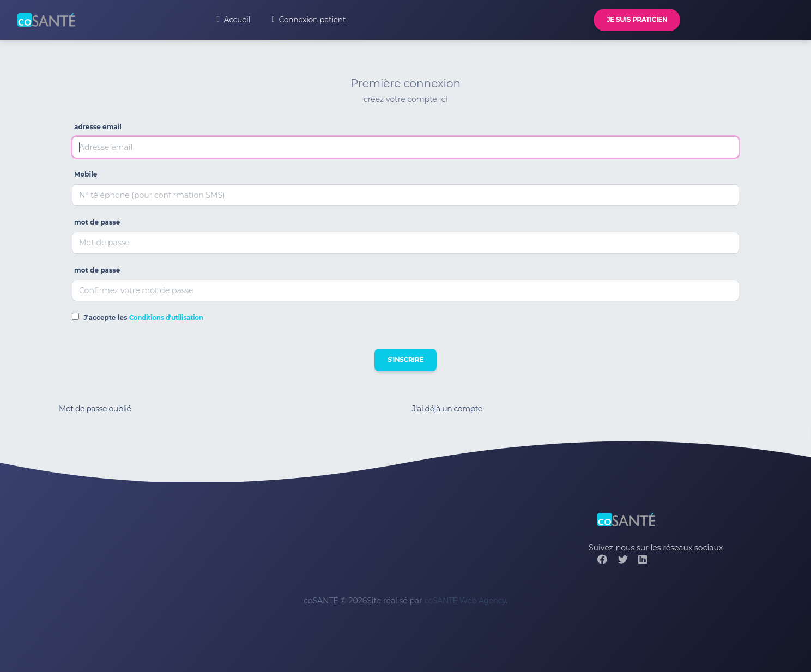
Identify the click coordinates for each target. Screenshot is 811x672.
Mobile (86, 174)
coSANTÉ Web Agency (465, 601)
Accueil (234, 20)
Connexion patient (309, 20)
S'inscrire (405, 359)
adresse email (98, 127)
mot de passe (97, 222)
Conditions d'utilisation (166, 317)
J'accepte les (143, 317)
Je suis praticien (637, 19)
